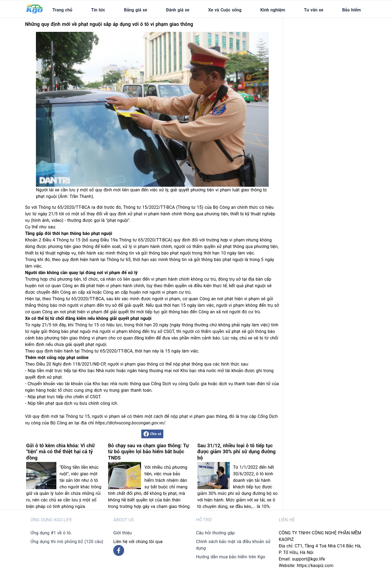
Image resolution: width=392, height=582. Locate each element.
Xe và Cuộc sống (225, 10)
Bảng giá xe (135, 10)
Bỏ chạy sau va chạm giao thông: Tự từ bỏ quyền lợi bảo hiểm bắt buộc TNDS (148, 452)
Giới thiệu (122, 533)
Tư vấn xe (314, 10)
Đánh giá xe (178, 10)
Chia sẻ (152, 434)
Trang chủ (62, 10)
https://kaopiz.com (315, 566)
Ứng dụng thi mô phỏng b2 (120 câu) (67, 542)
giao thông (83, 246)
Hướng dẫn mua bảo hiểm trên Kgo (231, 557)
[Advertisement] (329, 52)
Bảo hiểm (351, 10)
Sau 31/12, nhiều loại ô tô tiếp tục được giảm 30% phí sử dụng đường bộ (236, 452)
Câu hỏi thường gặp (215, 533)
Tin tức (98, 10)
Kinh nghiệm (273, 10)
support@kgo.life (308, 559)
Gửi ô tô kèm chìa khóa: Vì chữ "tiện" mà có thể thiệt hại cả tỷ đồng (60, 452)
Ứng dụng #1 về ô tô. (51, 533)
